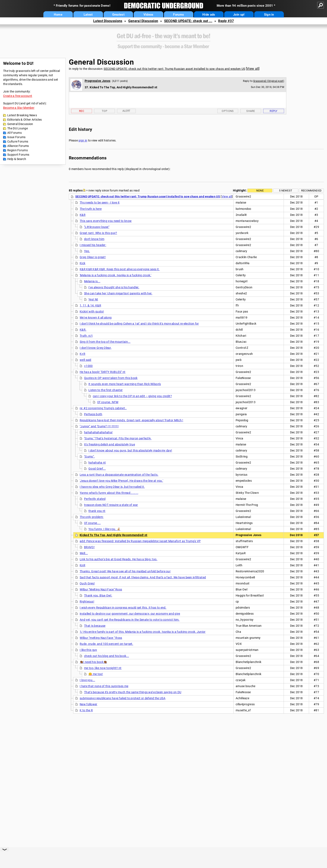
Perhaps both (93, 414)
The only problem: (92, 517)
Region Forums (18, 150)
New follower (89, 704)
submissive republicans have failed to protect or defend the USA (123, 698)
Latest (88, 15)
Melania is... (92, 281)
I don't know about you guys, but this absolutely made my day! (130, 450)
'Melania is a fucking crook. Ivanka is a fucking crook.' (116, 275)
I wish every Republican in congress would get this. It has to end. (123, 608)
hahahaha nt (97, 463)
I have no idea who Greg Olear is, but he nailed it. (112, 487)
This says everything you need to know (106, 221)
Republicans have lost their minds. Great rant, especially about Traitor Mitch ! (131, 420)
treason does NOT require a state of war (111, 505)
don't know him (94, 239)
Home (58, 15)
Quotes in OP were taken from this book (111, 378)
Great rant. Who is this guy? (98, 233)
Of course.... (92, 523)
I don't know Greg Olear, (96, 348)
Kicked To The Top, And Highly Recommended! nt (114, 535)
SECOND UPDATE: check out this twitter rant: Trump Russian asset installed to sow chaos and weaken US (174, 69)
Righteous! (87, 602)
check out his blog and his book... (106, 656)
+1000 (88, 366)
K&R (83, 215)
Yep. (87, 251)
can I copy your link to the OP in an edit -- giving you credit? (132, 396)
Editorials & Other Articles (25, 120)
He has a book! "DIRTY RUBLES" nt (103, 372)
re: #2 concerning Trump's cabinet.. (103, 408)
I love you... (87, 680)
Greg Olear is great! (93, 257)
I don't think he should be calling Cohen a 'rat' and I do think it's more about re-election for (139, 324)
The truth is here (91, 209)
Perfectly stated (95, 499)
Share (251, 111)
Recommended (311, 191)
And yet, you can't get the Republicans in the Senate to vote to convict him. (130, 620)
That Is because (95, 626)
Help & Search (17, 159)
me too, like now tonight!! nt (103, 668)
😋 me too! (96, 674)
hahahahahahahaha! (98, 432)
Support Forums (18, 155)
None (260, 191)
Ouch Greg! (87, 583)
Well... (84, 553)
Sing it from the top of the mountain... (105, 342)
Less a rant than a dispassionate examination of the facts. (119, 475)
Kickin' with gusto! (92, 311)
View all (253, 69)
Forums (179, 15)
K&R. (83, 330)
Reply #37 (226, 21)
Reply (274, 111)
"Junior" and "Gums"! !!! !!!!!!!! (99, 426)
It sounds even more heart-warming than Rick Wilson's (125, 384)
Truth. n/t (86, 336)
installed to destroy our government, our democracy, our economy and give (130, 614)
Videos (148, 15)
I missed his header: (93, 245)
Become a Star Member (19, 108)
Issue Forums (16, 137)
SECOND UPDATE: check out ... (188, 21)
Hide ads (209, 15)
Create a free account (18, 96)
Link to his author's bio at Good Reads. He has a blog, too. (119, 559)
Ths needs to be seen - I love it (100, 203)
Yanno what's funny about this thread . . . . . (109, 493)
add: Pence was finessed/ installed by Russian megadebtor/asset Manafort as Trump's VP (140, 541)
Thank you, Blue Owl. (98, 595)
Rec (82, 111)
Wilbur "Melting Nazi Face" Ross (101, 589)
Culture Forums (18, 141)
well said (86, 360)
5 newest (286, 191)
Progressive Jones (97, 81)
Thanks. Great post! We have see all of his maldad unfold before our (125, 571)
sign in (83, 140)
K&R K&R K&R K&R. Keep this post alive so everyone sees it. (120, 269)
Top (104, 111)
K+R (82, 354)
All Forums (14, 133)
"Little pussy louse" (97, 227)
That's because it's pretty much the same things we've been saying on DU (133, 692)
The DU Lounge (18, 128)
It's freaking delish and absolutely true (109, 444)
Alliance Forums (18, 146)
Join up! (239, 15)
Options (228, 111)
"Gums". (89, 457)
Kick (82, 263)
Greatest (118, 15)
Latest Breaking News (22, 115)
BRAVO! (89, 547)
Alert (126, 111)
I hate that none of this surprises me (104, 686)
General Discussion (143, 21)
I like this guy (88, 650)
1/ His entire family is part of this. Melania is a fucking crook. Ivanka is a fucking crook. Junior (143, 632)
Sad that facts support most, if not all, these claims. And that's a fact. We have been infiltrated (143, 577)
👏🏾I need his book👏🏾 (93, 662)
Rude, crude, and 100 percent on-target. (106, 644)
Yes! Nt (93, 299)
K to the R (86, 710)
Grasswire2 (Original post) (269, 81)
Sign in (269, 15)
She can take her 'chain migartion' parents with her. (118, 293)
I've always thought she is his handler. (114, 287)
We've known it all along (96, 318)
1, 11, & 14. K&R (90, 305)
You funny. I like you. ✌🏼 (104, 529)
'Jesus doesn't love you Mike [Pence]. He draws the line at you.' (121, 481)
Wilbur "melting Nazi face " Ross (101, 638)
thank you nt (97, 511)
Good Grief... (97, 469)
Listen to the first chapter (106, 390)
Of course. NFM (108, 402)
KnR (82, 565)
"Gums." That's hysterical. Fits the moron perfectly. (118, 438)
